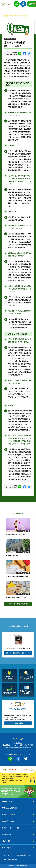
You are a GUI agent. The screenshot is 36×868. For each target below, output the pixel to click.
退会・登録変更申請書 (10, 860)
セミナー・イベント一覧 (10, 828)
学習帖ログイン (32, 4)
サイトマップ (8, 855)
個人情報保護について (24, 855)
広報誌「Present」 (9, 821)
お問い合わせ (7, 848)
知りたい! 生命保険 (9, 815)
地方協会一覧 (7, 834)
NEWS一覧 (6, 841)
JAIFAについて (7, 801)
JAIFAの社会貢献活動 (9, 808)
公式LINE (17, 4)
